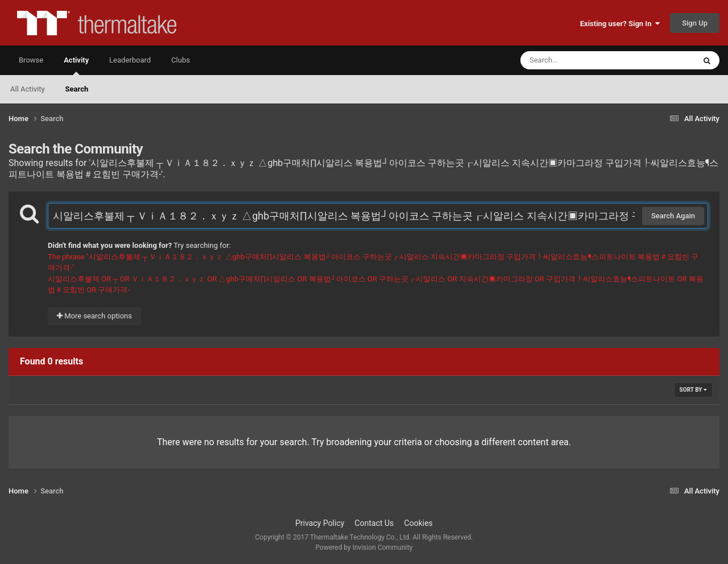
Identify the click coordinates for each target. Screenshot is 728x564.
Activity (76, 65)
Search (77, 89)
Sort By (693, 390)
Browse (31, 60)
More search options (94, 316)
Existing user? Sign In (620, 24)
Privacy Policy (320, 523)
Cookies (419, 523)
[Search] (579, 60)
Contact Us (375, 523)
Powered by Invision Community (364, 548)
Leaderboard (130, 60)
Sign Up (695, 23)
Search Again (673, 216)
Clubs (181, 60)
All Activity (28, 89)
